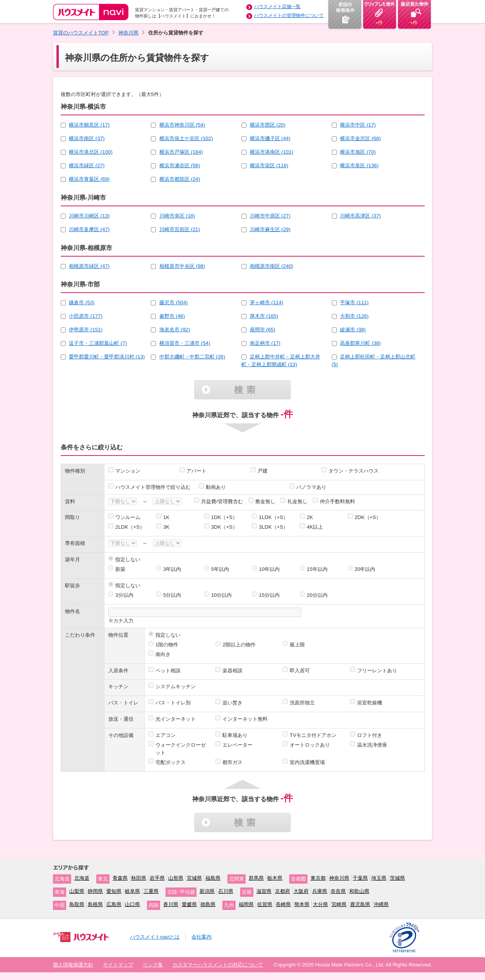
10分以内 (222, 595)
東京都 (318, 878)
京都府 (283, 891)
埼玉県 (379, 878)
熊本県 (302, 904)
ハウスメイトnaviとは (155, 937)
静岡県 (95, 891)
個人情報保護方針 (73, 965)
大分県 (320, 904)
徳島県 (208, 904)
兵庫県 (320, 891)
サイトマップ (118, 965)
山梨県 (77, 891)
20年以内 (365, 569)
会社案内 (202, 937)
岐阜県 (132, 891)
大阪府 (301, 891)
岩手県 (157, 878)
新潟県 (207, 891)
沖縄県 (381, 904)
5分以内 (172, 595)
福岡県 (246, 904)
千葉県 (360, 878)
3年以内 (172, 569)
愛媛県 (189, 904)
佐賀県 (265, 904)
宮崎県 (339, 904)
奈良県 (338, 891)
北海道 (82, 878)
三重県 (151, 891)
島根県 (95, 904)
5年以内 (220, 569)
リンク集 (153, 965)
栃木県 (275, 878)
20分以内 (317, 595)
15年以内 (317, 569)
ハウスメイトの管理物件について (289, 15)
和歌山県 (359, 891)
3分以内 (124, 595)
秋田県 (139, 878)
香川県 (171, 904)
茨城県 (397, 878)
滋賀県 (264, 891)
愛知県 (114, 891)
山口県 (132, 904)
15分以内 (269, 595)
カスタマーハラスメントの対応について (218, 965)
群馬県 (256, 878)
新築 (120, 569)
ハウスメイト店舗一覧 (277, 7)
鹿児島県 (360, 904)
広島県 (114, 904)
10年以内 (269, 569)
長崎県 (283, 904)
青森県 (120, 878)
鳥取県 (77, 904)
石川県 (226, 891)
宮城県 (194, 878)
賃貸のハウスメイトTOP (81, 33)
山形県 (176, 878)
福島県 (213, 878)
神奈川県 (128, 33)
